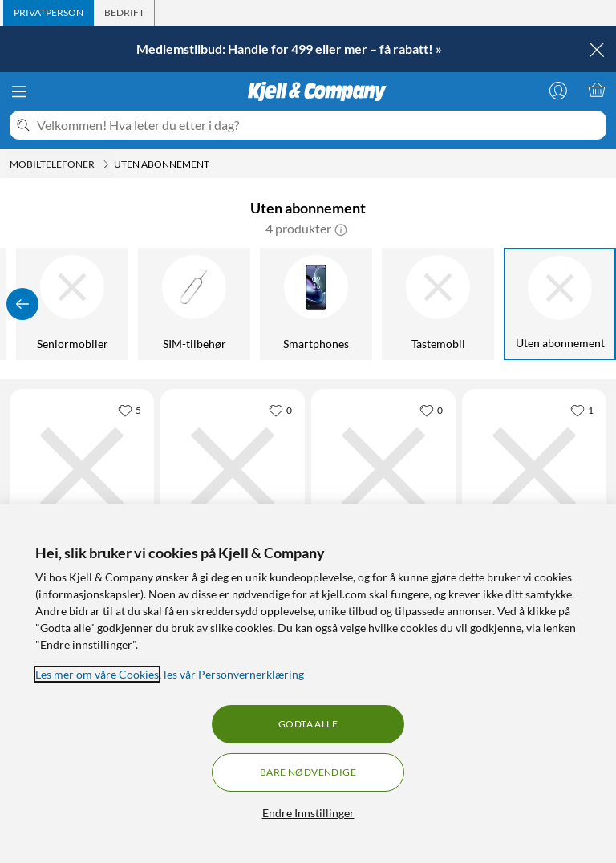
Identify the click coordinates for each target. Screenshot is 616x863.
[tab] (49, 13)
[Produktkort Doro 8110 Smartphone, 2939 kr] (233, 469)
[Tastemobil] (439, 304)
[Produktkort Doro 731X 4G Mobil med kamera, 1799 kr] (534, 469)
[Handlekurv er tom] (597, 90)
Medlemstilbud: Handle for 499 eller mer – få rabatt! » (289, 49)
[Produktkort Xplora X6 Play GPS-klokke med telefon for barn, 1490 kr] (82, 469)
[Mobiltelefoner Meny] (106, 164)
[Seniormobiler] (73, 304)
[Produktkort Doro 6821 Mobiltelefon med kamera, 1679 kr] (383, 469)
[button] (341, 229)
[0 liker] (280, 410)
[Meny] (19, 91)
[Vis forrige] (22, 304)
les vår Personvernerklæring (234, 674)
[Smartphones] (317, 304)
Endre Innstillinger (308, 813)
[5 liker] (130, 410)
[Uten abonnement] (561, 304)
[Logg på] (558, 90)
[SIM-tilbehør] (195, 304)
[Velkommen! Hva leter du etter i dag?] (318, 125)
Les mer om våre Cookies (97, 674)
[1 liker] (582, 410)
